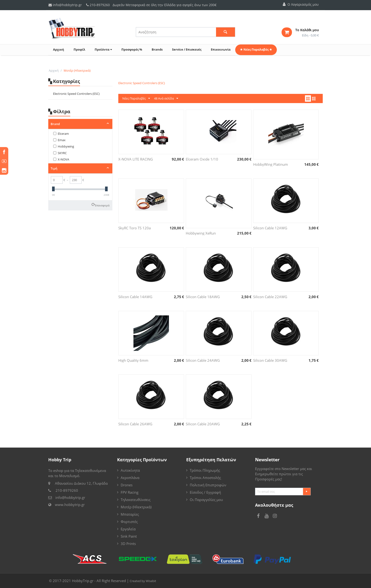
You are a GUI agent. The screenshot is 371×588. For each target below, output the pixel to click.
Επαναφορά (102, 205)
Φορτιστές (129, 522)
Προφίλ (79, 49)
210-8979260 (100, 5)
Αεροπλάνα (130, 478)
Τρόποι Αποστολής (205, 478)
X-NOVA (61, 159)
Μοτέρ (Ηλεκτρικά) (136, 507)
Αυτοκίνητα (130, 470)
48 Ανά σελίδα (166, 99)
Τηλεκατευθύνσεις (136, 500)
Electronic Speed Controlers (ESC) (76, 94)
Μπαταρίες (130, 514)
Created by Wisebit (143, 581)
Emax (59, 140)
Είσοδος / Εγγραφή (205, 492)
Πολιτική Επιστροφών (208, 485)
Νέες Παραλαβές (136, 99)
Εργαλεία (128, 529)
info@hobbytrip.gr (65, 5)
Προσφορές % (132, 49)
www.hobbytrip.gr (70, 505)
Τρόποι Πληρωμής (205, 470)
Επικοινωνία (221, 49)
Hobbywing (64, 146)
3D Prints (128, 544)
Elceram (61, 134)
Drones (127, 485)
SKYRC (60, 153)
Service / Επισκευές (187, 49)
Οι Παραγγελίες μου (206, 500)
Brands (157, 49)
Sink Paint (129, 536)
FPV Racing (130, 492)
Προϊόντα (103, 49)
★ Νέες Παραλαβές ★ (256, 49)
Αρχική (59, 49)
